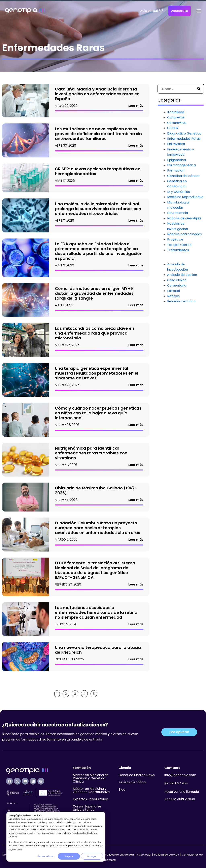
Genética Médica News (137, 775)
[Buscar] (199, 89)
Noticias (173, 296)
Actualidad (176, 112)
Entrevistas (176, 144)
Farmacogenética (181, 165)
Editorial (174, 291)
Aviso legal (144, 855)
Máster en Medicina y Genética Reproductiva (91, 790)
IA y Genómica (179, 192)
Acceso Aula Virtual (180, 799)
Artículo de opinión (182, 275)
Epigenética (177, 160)
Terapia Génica (179, 245)
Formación (176, 170)
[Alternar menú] (199, 11)
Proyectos (175, 239)
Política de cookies (166, 855)
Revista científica (132, 782)
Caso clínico (177, 280)
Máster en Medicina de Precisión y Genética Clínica (91, 778)
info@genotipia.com (180, 775)
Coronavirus (177, 123)
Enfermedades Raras (184, 139)
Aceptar (69, 856)
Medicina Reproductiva (185, 197)
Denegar (92, 856)
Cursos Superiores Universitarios (87, 808)
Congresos (176, 117)
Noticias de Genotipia (184, 218)
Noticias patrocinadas (184, 234)
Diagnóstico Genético (184, 133)
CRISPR (173, 128)
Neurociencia (178, 213)
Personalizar (46, 856)
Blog (122, 789)
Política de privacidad (119, 855)
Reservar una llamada (182, 792)
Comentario (177, 285)
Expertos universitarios (91, 799)
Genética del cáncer (183, 176)
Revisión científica (181, 301)
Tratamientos (178, 250)
